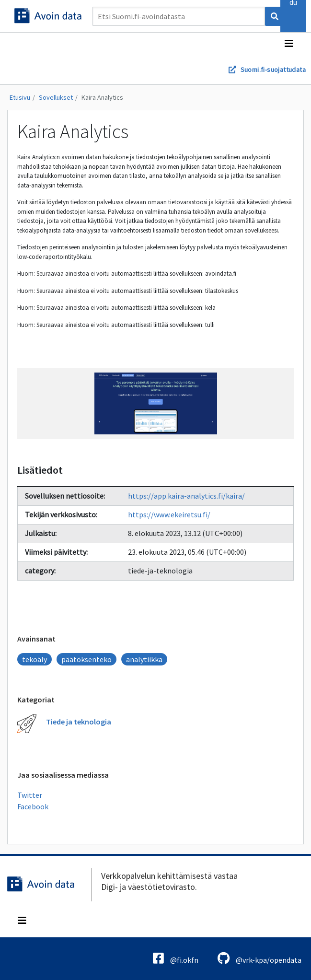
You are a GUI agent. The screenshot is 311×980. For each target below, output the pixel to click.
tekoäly (35, 659)
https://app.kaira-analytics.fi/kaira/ (186, 496)
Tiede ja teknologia (79, 722)
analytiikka (144, 659)
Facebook (33, 806)
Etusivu (20, 97)
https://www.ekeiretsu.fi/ (169, 514)
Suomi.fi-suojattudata (273, 70)
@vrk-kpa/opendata (259, 958)
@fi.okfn (176, 958)
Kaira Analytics (102, 97)
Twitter (30, 795)
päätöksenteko (86, 659)
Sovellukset (56, 97)
